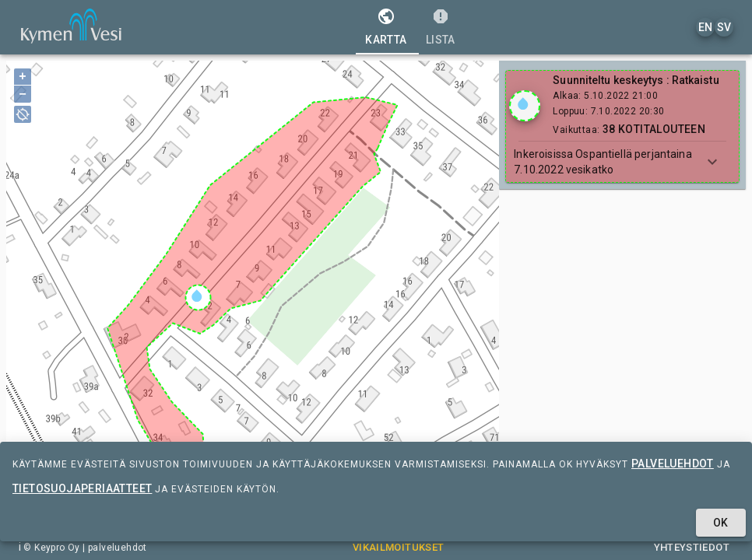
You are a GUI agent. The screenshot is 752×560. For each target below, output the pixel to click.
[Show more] (712, 162)
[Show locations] (525, 106)
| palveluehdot (114, 548)
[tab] (386, 27)
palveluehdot (673, 464)
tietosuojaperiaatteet (82, 488)
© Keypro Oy (51, 548)
